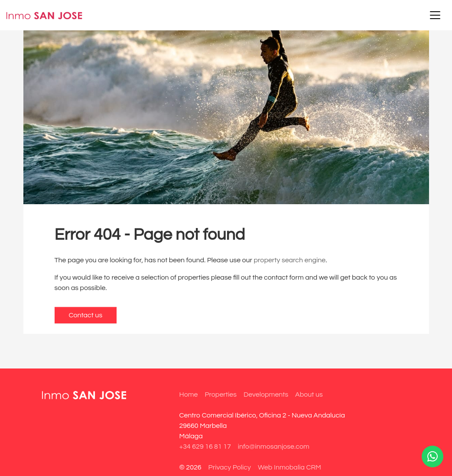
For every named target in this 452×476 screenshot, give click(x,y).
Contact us (86, 315)
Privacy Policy (230, 467)
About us (309, 394)
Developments (266, 394)
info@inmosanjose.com (274, 447)
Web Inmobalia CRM (289, 467)
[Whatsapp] (432, 456)
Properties (220, 394)
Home (189, 394)
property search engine (290, 260)
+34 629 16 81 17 (205, 447)
